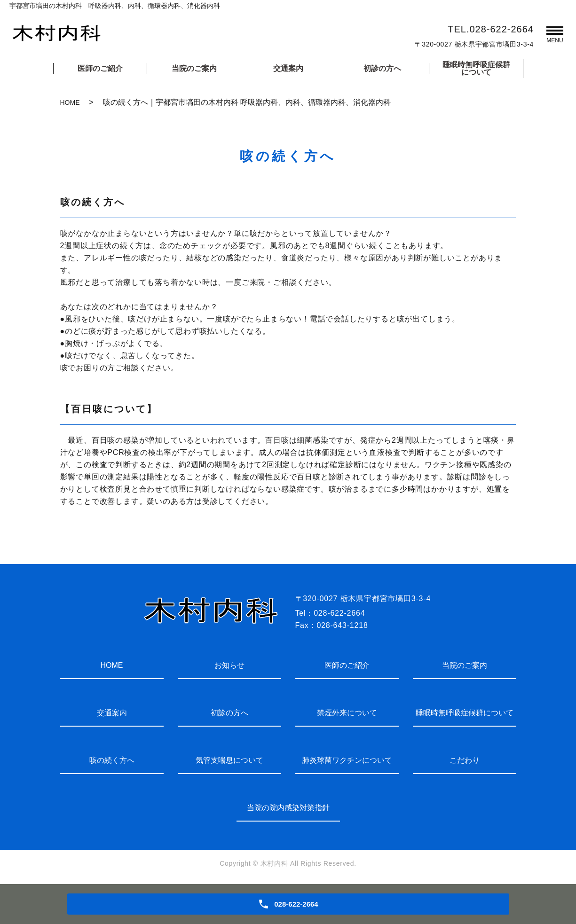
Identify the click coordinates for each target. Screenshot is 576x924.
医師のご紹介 (100, 68)
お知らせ (229, 665)
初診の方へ (382, 68)
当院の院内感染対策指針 (288, 808)
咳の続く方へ (112, 760)
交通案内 (288, 68)
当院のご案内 (194, 68)
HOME (70, 102)
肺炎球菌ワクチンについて (347, 760)
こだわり (465, 760)
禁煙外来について (347, 713)
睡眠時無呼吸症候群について (476, 68)
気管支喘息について (229, 760)
